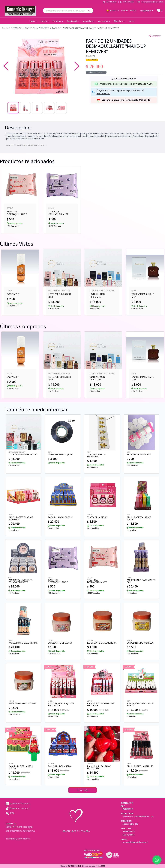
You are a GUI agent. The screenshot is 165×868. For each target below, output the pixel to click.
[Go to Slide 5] (61, 108)
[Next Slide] (77, 66)
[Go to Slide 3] (37, 108)
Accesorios (104, 21)
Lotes (132, 21)
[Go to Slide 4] (49, 108)
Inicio (34, 21)
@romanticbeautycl (18, 803)
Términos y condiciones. (18, 839)
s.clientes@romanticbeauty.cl (21, 831)
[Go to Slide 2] (25, 108)
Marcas (133, 11)
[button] (90, 11)
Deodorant (73, 21)
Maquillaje (89, 21)
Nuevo (45, 21)
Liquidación (113, 11)
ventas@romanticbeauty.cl (19, 827)
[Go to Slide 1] (13, 108)
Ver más (83, 790)
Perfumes (58, 21)
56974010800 (111, 2)
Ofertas (125, 11)
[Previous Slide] (6, 66)
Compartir (155, 36)
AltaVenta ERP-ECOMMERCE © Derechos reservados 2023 (82, 866)
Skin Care (120, 21)
